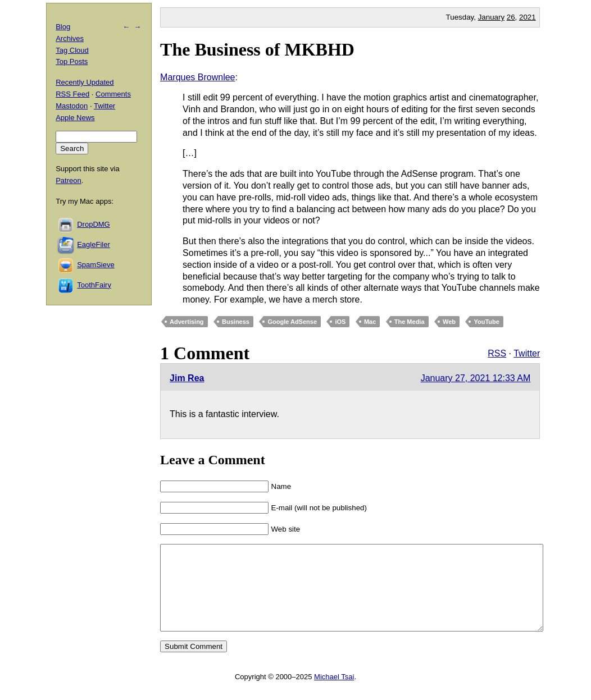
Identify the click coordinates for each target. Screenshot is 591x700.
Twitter (527, 353)
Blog (63, 27)
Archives (70, 38)
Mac (370, 322)
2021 (528, 17)
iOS (340, 322)
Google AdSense (292, 322)
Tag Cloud (72, 50)
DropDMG (94, 224)
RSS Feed (72, 94)
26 (511, 17)
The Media (410, 322)
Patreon (69, 180)
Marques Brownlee (197, 77)
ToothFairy (94, 285)
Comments (113, 94)
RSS (497, 353)
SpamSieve (96, 265)
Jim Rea (187, 378)
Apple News (75, 118)
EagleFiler (94, 244)
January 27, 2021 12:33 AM (476, 378)
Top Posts (72, 61)
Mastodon (72, 106)
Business (236, 322)
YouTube (486, 322)
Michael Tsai (334, 694)
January (491, 17)
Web (449, 322)
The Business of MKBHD (257, 49)
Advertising (187, 322)
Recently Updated (85, 82)
